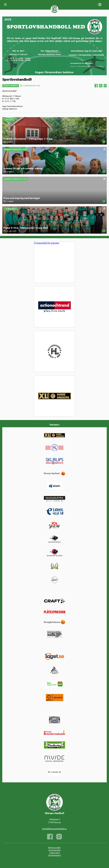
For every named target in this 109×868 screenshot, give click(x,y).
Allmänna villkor (54, 848)
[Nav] (5, 5)
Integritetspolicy (55, 855)
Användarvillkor (55, 850)
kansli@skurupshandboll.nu (54, 829)
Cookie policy (55, 853)
